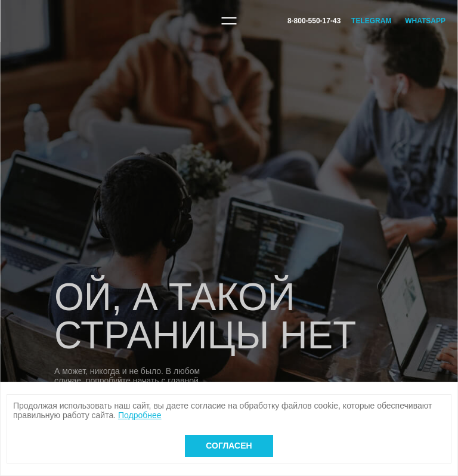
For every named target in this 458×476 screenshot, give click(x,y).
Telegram (371, 21)
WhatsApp (425, 21)
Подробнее (140, 415)
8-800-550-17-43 (314, 21)
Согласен (229, 446)
